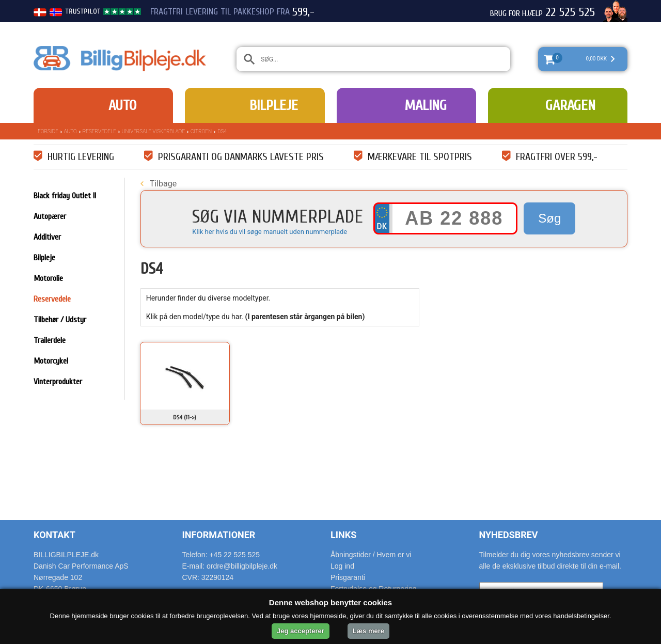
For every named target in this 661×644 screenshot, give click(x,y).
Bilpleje (274, 105)
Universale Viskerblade (153, 131)
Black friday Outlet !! (65, 196)
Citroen (201, 131)
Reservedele (99, 131)
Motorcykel (51, 361)
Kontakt (54, 535)
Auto (122, 105)
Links (343, 535)
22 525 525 (570, 12)
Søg (549, 218)
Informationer (219, 535)
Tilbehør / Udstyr (60, 320)
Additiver (47, 237)
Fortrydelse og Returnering (374, 589)
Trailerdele (50, 340)
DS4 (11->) (185, 417)
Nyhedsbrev (509, 535)
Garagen (570, 105)
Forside (48, 131)
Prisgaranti (348, 577)
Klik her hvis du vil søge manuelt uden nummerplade (270, 232)
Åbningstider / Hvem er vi (371, 555)
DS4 (222, 131)
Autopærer (50, 216)
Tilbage (159, 184)
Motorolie (48, 278)
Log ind (342, 566)
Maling (426, 105)
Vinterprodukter (58, 382)
